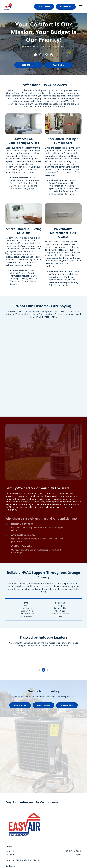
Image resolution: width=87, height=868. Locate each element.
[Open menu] (81, 7)
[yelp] (35, 55)
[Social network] (41, 55)
